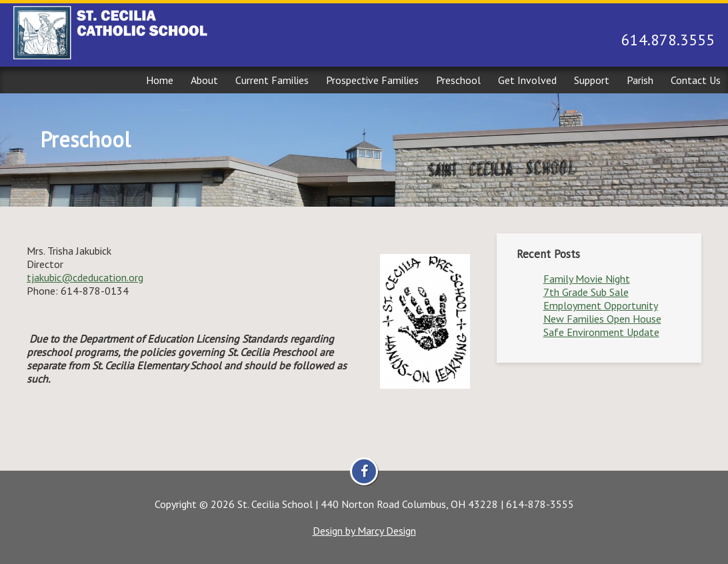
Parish (640, 80)
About (204, 80)
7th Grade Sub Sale (586, 292)
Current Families (272, 80)
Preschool (458, 80)
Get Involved (527, 80)
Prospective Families (372, 80)
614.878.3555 (668, 40)
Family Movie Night (587, 279)
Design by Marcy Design (364, 531)
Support (592, 80)
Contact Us (696, 80)
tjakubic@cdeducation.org (85, 277)
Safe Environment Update (601, 332)
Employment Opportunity (601, 305)
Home (160, 80)
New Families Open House (602, 319)
